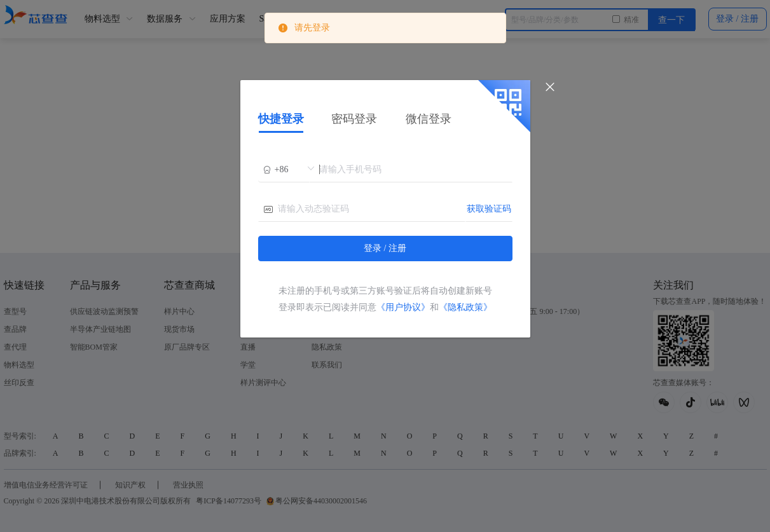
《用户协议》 (403, 307)
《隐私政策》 (465, 307)
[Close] (550, 87)
